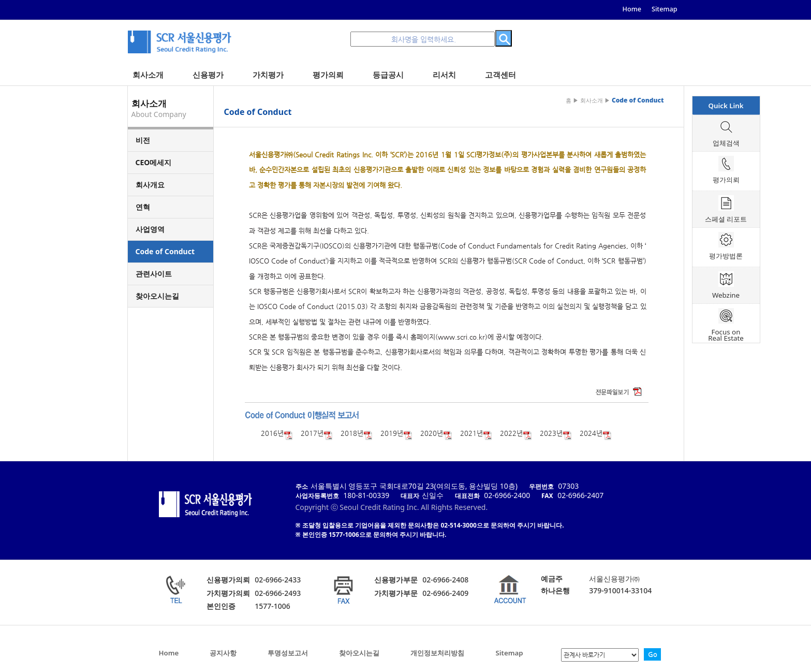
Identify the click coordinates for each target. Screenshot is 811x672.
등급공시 (388, 75)
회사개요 (150, 185)
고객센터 (500, 75)
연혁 (143, 207)
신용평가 (208, 75)
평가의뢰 (328, 75)
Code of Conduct (165, 251)
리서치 (444, 75)
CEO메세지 (154, 162)
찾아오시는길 (157, 296)
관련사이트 (154, 274)
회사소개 (148, 75)
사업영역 (150, 229)
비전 (143, 140)
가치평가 (268, 75)
